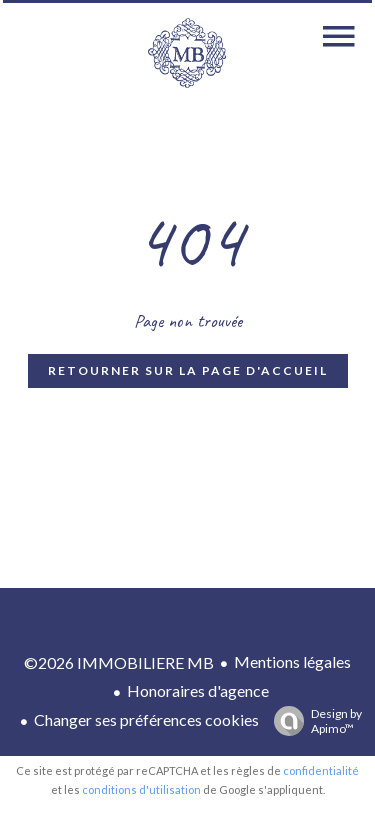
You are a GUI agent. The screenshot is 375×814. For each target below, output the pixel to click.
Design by (313, 721)
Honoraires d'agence (198, 690)
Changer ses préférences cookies (146, 719)
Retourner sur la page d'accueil (188, 370)
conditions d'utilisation (141, 789)
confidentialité (321, 770)
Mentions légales (292, 661)
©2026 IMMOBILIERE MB (119, 662)
